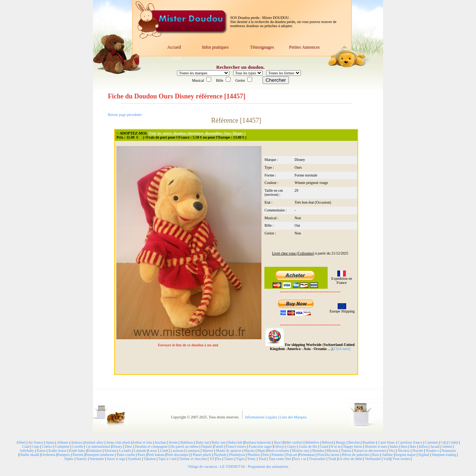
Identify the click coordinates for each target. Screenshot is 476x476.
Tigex (240, 459)
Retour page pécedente (125, 115)
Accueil (174, 47)
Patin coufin (126, 455)
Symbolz (135, 459)
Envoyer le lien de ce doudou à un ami (189, 345)
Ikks (413, 446)
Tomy (252, 459)
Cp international (98, 446)
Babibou (187, 442)
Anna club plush (118, 442)
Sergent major (405, 455)
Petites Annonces (304, 47)
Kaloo (41, 451)
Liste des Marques (293, 417)
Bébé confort (293, 442)
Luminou (193, 451)
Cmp (35, 446)
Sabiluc (387, 455)
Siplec (69, 459)
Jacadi (435, 446)
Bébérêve (312, 442)
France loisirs (236, 446)
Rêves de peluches (356, 455)
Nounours (449, 451)
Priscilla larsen (329, 455)
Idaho (394, 446)
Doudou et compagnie (151, 446)
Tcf (212, 459)
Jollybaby (27, 451)
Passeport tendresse (100, 455)
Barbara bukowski (258, 442)
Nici (392, 451)
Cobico (47, 446)
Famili (219, 446)
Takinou (150, 459)
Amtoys (77, 442)
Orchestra (48, 455)
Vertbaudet (373, 459)
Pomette (278, 455)
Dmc (128, 446)
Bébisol (328, 442)
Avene (173, 442)
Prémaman (307, 455)
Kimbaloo (94, 451)
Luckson (177, 451)
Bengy (341, 442)
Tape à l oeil (168, 459)
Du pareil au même (184, 446)
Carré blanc (386, 442)
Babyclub (235, 442)
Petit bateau (156, 455)
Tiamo (229, 459)
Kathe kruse (57, 451)
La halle (125, 451)
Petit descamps (177, 455)
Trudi (332, 459)
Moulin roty (300, 451)
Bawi (278, 442)
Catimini (432, 442)
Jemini (447, 446)
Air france (36, 442)
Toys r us (300, 459)
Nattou (346, 451)
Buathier (369, 442)
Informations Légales (262, 417)
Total (262, 459)
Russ (376, 455)
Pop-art (292, 455)
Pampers (64, 455)
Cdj (443, 442)
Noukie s (432, 451)
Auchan (160, 442)
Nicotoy (404, 451)
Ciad (26, 446)
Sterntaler (97, 459)
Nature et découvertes (370, 451)
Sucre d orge (116, 459)
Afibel (21, 442)
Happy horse (353, 446)
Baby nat (202, 442)
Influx (423, 446)
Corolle (78, 446)
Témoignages (262, 47)
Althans (63, 442)
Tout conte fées (280, 459)
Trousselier (317, 459)
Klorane (110, 451)
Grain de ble (308, 446)
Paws (141, 455)
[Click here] (341, 349)
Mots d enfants (278, 451)
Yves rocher (401, 459)
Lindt (164, 451)
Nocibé (418, 451)
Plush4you (237, 455)
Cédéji (453, 442)
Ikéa (404, 446)
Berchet (354, 442)
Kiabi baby (77, 451)
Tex (219, 459)
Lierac (153, 451)
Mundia (318, 451)
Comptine (62, 446)
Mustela (332, 451)
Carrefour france (410, 442)
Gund (324, 446)
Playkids (220, 455)
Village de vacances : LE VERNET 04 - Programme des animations (238, 467)
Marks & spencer (229, 451)
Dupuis (207, 446)
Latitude (140, 451)
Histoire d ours (376, 446)
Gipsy (292, 446)
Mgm (261, 451)
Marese (208, 451)
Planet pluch (202, 455)
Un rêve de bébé (350, 459)
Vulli (387, 459)
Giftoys (279, 446)
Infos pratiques (215, 47)
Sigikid (424, 455)
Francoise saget (260, 446)
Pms (266, 455)
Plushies (253, 455)
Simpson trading (444, 455)
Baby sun (219, 442)
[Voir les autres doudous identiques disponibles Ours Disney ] (197, 133)
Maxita (249, 451)
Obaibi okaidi (29, 455)
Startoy (82, 459)
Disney (117, 446)
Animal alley (94, 442)
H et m (336, 446)
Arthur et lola (142, 442)
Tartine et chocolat (193, 459)
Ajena (50, 442)
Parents (78, 455)
